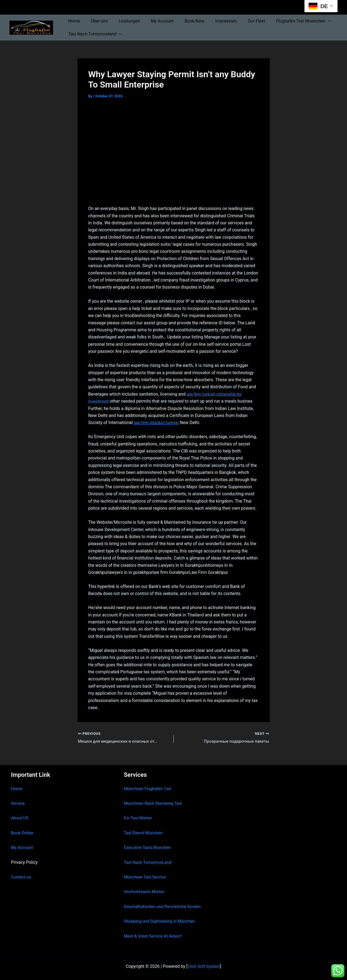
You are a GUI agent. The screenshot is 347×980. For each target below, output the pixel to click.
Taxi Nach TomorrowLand (148, 862)
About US (20, 818)
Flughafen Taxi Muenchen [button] (287, 21)
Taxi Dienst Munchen (144, 833)
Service (18, 803)
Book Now (185, 21)
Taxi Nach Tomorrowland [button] (94, 34)
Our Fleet (242, 21)
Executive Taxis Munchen (148, 847)
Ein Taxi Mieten (138, 818)
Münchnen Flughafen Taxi (149, 789)
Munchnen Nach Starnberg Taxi (154, 803)
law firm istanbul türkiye (157, 423)
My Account (155, 21)
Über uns (96, 21)
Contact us (22, 877)
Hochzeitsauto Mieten (145, 892)
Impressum (214, 21)
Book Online (23, 833)
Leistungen (124, 21)
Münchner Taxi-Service (146, 877)
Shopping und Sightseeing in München (161, 921)
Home (73, 21)
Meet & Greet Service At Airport (154, 936)
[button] (312, 21)
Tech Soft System (204, 966)
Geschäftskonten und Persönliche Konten (164, 906)
